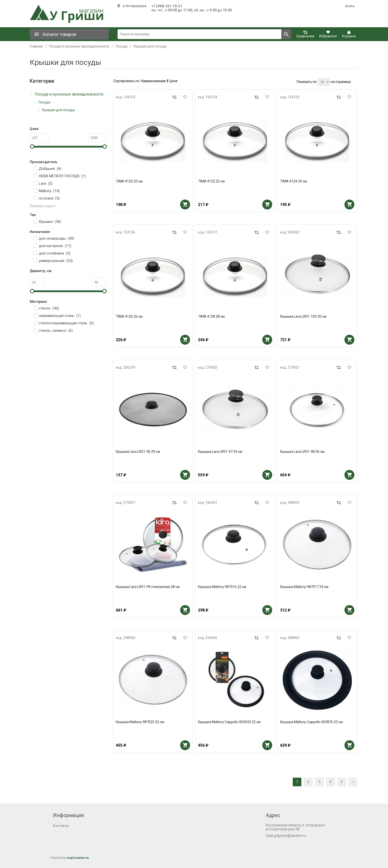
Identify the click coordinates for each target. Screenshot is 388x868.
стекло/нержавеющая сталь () (66, 323)
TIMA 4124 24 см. (294, 181)
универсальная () (56, 261)
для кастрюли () (55, 246)
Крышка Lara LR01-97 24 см (220, 452)
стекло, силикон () (56, 331)
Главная (36, 46)
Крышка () (50, 222)
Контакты (61, 826)
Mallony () (49, 191)
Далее (353, 782)
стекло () (49, 308)
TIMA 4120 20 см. (130, 181)
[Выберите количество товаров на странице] (324, 82)
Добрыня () (50, 169)
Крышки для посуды (59, 110)
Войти (350, 6)
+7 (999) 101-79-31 (167, 6)
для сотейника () (55, 253)
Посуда (44, 102)
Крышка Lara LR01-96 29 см (138, 452)
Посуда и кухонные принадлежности (69, 94)
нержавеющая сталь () (60, 316)
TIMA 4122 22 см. (212, 181)
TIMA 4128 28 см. (212, 316)
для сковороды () (57, 238)
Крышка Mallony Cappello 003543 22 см (229, 722)
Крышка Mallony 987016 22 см (222, 587)
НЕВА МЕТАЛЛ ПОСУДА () (62, 176)
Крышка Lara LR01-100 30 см (303, 316)
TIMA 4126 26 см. (130, 316)
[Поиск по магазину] (200, 34)
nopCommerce (78, 858)
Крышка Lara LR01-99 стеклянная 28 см (148, 587)
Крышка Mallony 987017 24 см (304, 587)
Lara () (46, 183)
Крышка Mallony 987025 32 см (140, 722)
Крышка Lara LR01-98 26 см (302, 452)
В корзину (185, 204)
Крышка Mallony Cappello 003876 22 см (311, 722)
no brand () (49, 198)
